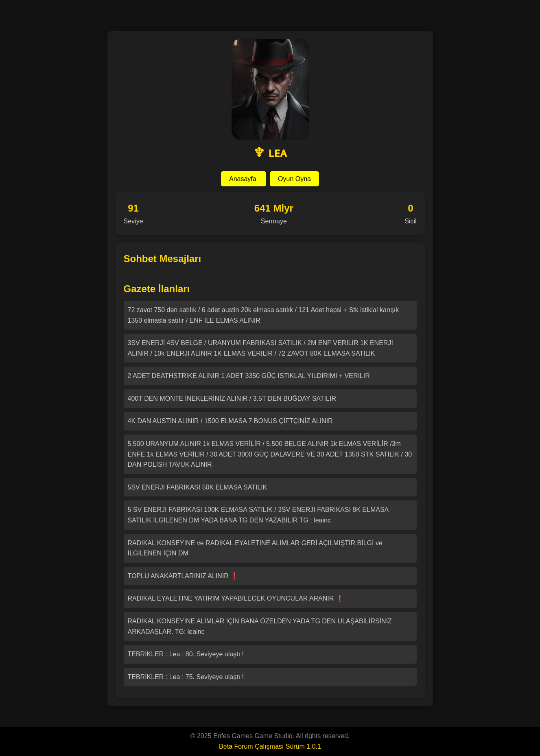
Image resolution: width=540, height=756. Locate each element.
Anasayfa (244, 179)
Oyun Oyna (294, 179)
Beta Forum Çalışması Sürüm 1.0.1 (270, 746)
